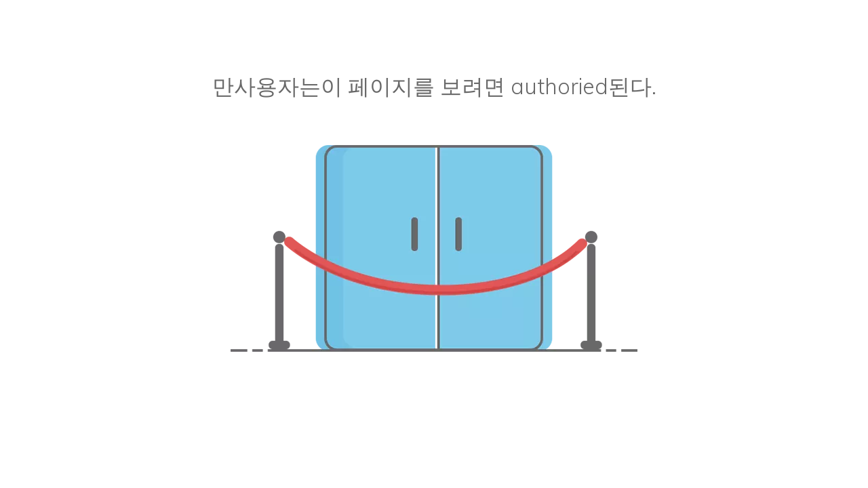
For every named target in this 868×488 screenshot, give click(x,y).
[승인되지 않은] (434, 248)
